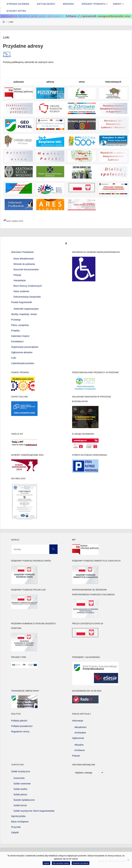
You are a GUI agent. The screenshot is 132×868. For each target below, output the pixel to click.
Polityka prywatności (22, 726)
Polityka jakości (19, 721)
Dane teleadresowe (24, 259)
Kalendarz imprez (20, 336)
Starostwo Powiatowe (22, 252)
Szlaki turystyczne (21, 771)
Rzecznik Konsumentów (26, 269)
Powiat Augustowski (22, 302)
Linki (14, 358)
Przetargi (16, 320)
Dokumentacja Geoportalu (27, 297)
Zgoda (46, 863)
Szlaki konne (20, 805)
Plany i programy (20, 325)
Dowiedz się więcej (81, 863)
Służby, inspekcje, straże (24, 314)
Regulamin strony (20, 731)
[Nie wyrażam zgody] (128, 860)
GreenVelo (19, 778)
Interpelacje (20, 280)
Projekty (15, 330)
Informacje (78, 721)
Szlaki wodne (20, 789)
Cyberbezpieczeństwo (23, 363)
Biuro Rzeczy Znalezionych (28, 286)
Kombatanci (17, 341)
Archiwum (80, 750)
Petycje (17, 275)
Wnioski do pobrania (24, 264)
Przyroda (16, 827)
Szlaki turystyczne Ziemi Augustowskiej (34, 811)
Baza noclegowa (20, 821)
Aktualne (79, 745)
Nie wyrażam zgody (61, 863)
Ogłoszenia (78, 738)
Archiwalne (80, 733)
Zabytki (15, 832)
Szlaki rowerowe (22, 783)
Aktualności (81, 727)
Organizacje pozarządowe (25, 347)
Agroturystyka (18, 816)
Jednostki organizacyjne (26, 309)
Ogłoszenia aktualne (22, 352)
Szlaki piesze (20, 794)
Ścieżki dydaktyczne (24, 800)
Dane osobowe (21, 291)
